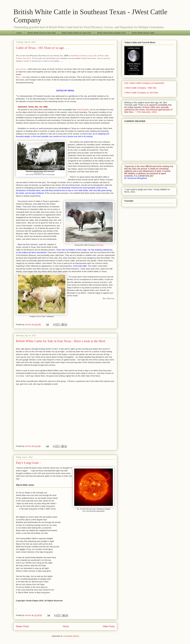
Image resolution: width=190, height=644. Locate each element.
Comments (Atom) (71, 636)
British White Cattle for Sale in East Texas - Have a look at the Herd (60, 341)
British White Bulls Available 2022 (112, 33)
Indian (18, 69)
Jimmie (28, 325)
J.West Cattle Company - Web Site (140, 88)
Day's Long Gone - (28, 463)
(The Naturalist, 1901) (147, 112)
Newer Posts (22, 626)
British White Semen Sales (143, 33)
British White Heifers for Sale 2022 (77, 33)
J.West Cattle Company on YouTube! (141, 93)
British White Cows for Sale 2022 (42, 33)
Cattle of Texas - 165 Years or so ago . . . (42, 48)
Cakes (24, 69)
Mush (18, 77)
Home (19, 33)
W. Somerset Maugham (136, 178)
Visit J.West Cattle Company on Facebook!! (144, 83)
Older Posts (109, 626)
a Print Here (99, 245)
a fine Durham (83, 110)
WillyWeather (140, 157)
